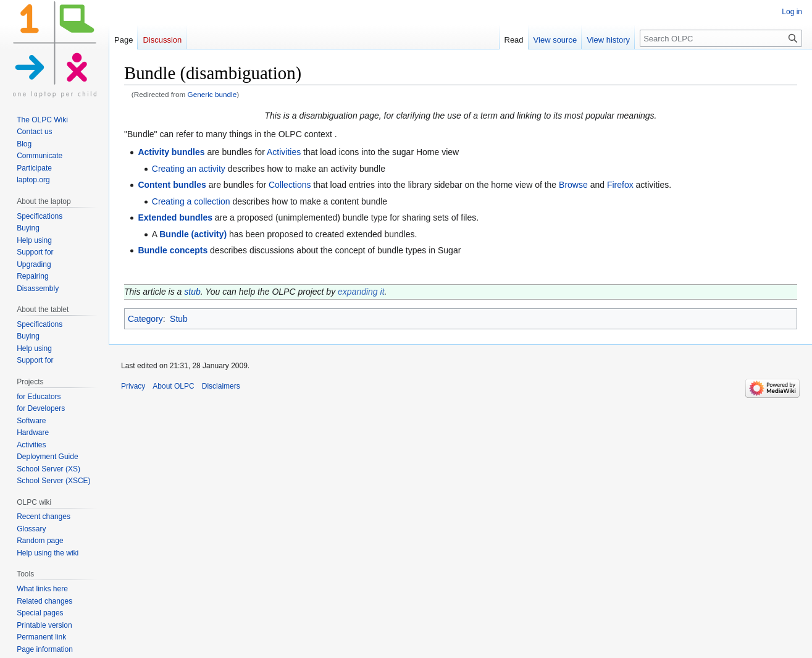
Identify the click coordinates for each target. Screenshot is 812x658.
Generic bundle (212, 94)
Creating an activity (189, 169)
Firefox (620, 185)
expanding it (361, 292)
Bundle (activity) (193, 234)
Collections (290, 185)
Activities (284, 152)
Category (145, 319)
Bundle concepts (173, 250)
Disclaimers (221, 386)
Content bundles (172, 185)
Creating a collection (191, 201)
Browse (573, 185)
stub (192, 292)
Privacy (133, 386)
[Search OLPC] (721, 38)
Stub (179, 319)
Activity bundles (171, 152)
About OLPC (173, 386)
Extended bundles (175, 217)
